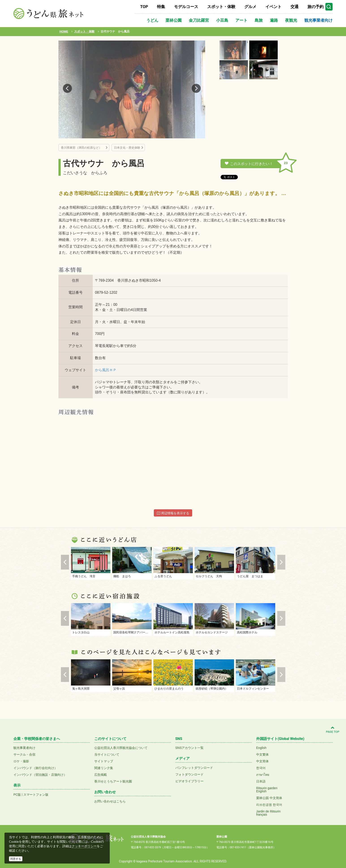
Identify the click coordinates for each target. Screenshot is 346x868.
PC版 (17, 795)
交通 (294, 7)
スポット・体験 (221, 7)
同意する (16, 859)
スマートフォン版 (36, 795)
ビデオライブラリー (189, 781)
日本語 (261, 781)
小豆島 (222, 20)
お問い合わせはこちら (110, 801)
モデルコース (186, 7)
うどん (152, 20)
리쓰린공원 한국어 (269, 805)
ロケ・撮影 (21, 761)
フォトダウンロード (189, 774)
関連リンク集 (104, 768)
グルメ (250, 7)
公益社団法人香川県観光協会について (121, 748)
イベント (273, 7)
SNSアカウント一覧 (190, 748)
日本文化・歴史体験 (127, 148)
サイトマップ (104, 761)
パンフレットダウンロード (194, 768)
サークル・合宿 (24, 754)
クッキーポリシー (84, 846)
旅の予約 (316, 7)
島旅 (259, 20)
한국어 (261, 768)
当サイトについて (107, 754)
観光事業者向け (318, 20)
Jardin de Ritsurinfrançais (268, 813)
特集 (161, 7)
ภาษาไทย (263, 775)
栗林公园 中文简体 (269, 798)
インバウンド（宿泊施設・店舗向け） (40, 775)
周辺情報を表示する (173, 513)
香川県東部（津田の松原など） (83, 148)
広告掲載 (101, 775)
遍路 (274, 20)
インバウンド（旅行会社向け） (35, 768)
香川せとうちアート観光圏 (113, 781)
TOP (144, 7)
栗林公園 (174, 20)
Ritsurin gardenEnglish (267, 790)
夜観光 (291, 20)
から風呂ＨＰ (106, 370)
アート (241, 20)
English (261, 748)
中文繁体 (262, 754)
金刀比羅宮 (199, 20)
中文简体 (262, 761)
